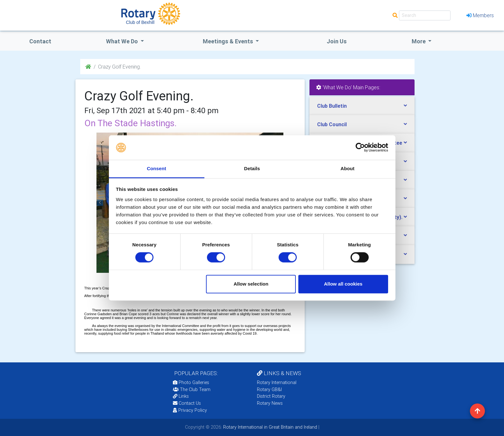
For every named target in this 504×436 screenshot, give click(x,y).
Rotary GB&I (269, 389)
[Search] (425, 15)
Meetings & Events (229, 41)
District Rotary (271, 396)
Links (181, 396)
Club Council (332, 124)
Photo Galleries (191, 382)
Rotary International (277, 382)
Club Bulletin (332, 106)
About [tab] (348, 168)
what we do (123, 41)
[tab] (362, 106)
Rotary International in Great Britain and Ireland (270, 427)
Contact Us (187, 403)
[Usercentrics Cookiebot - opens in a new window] (360, 148)
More (419, 41)
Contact (40, 41)
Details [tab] (252, 168)
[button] (100, 203)
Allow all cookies (343, 284)
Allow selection (251, 284)
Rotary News (270, 403)
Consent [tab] (156, 168)
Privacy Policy (190, 410)
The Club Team (192, 389)
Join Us (337, 41)
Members (480, 15)
